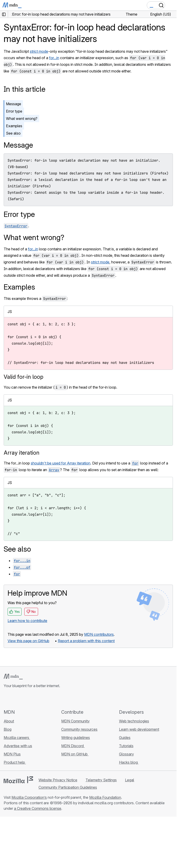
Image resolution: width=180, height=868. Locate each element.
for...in (54, 58)
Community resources (79, 729)
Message (14, 104)
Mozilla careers (17, 738)
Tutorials (126, 746)
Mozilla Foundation (105, 797)
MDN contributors (99, 634)
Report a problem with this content (86, 641)
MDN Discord (73, 746)
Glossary (126, 754)
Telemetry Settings (101, 780)
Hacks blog (129, 762)
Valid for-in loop (24, 377)
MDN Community (75, 721)
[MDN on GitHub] (6, 699)
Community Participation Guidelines (68, 787)
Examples (14, 126)
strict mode (39, 51)
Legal (130, 780)
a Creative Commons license (38, 808)
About (9, 721)
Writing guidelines (76, 738)
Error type (14, 111)
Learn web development (139, 729)
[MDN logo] (13, 677)
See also (13, 133)
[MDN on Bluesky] (15, 699)
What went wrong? (22, 119)
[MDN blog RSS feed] (39, 699)
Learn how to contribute (27, 621)
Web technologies (134, 721)
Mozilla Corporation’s (29, 797)
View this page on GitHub (28, 641)
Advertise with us (18, 746)
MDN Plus (12, 754)
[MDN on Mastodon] (31, 699)
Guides (125, 738)
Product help (15, 762)
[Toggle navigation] (171, 5)
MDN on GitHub (75, 754)
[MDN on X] (23, 699)
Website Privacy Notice (58, 780)
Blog (8, 729)
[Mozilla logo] (18, 780)
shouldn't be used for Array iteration (61, 463)
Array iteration (22, 453)
